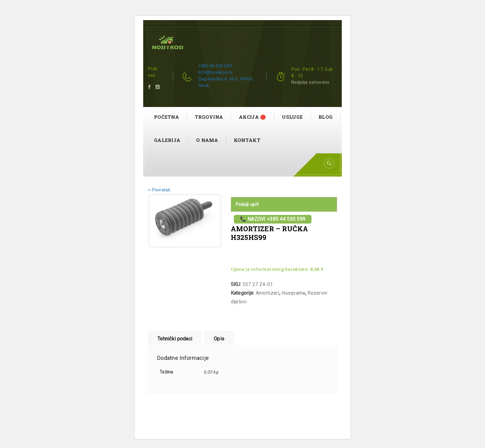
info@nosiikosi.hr (216, 72)
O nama (207, 140)
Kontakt (247, 140)
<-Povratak (159, 190)
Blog (326, 117)
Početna (167, 117)
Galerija (167, 140)
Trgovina (209, 117)
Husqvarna (293, 293)
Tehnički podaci (175, 339)
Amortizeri (268, 293)
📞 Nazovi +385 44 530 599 (273, 219)
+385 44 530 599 (215, 66)
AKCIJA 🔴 (252, 117)
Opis (219, 339)
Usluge (292, 117)
